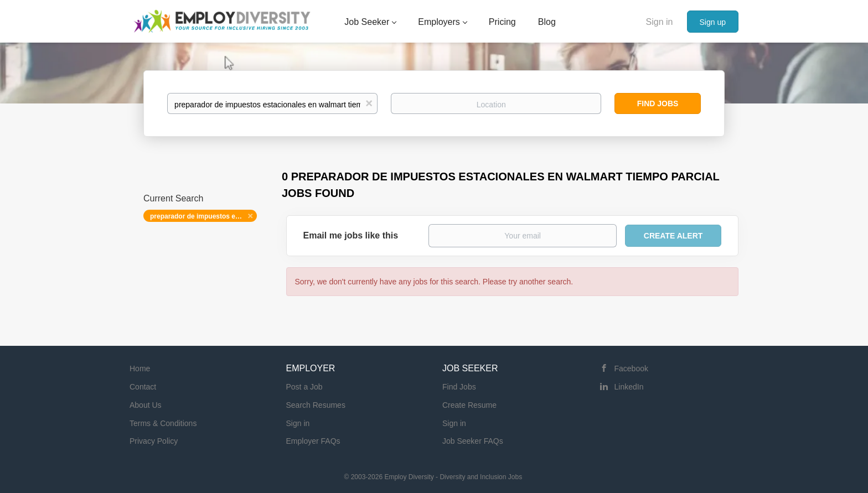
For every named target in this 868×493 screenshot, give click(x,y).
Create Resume (469, 405)
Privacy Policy (154, 441)
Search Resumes (316, 405)
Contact (143, 387)
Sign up (713, 22)
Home (140, 369)
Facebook (631, 369)
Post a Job (304, 387)
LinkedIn (629, 387)
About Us (146, 405)
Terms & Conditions (163, 423)
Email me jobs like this (351, 235)
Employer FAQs (313, 441)
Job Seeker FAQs (473, 441)
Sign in (660, 22)
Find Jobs (658, 103)
